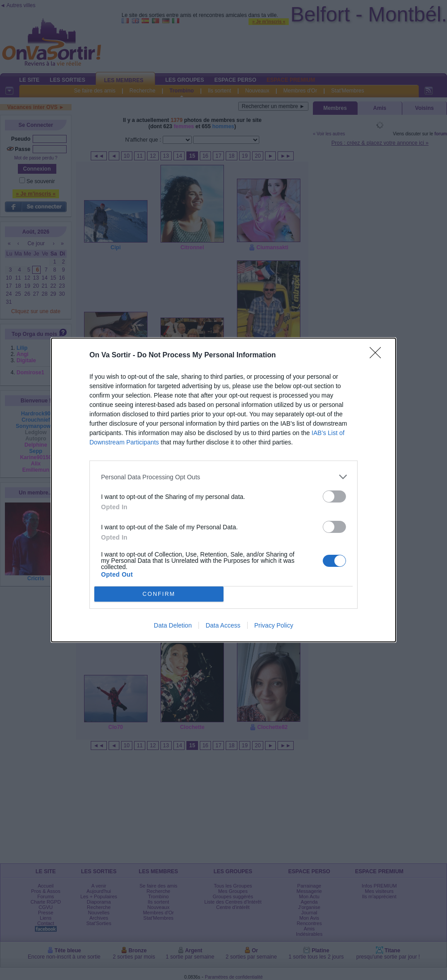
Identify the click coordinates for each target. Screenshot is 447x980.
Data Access (223, 625)
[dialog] (223, 490)
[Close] (378, 356)
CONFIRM (159, 594)
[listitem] (223, 477)
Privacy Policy (274, 625)
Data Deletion (173, 625)
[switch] (334, 496)
